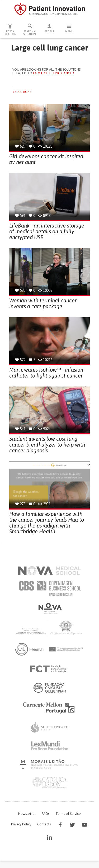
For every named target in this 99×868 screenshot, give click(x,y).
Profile (49, 28)
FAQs (46, 814)
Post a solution (10, 29)
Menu (69, 28)
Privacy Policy (21, 824)
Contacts (44, 824)
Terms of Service (68, 814)
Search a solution (30, 29)
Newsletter (27, 814)
